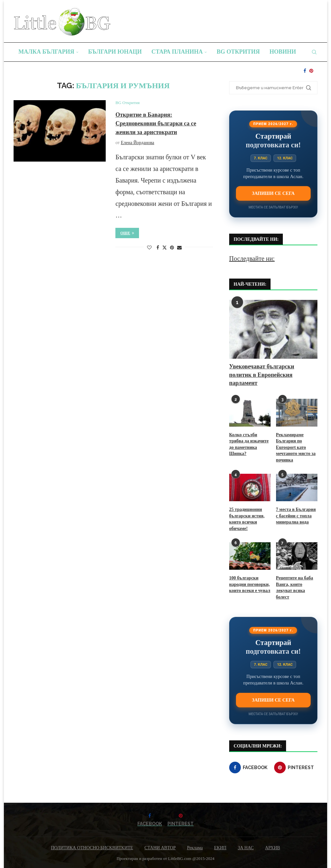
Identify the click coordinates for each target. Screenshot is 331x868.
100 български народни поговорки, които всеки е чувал (250, 584)
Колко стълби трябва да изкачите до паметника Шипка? (249, 444)
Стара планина (177, 52)
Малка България (46, 52)
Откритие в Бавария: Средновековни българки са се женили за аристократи (156, 123)
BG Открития (238, 52)
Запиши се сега (273, 193)
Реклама (195, 848)
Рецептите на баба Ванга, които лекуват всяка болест (295, 587)
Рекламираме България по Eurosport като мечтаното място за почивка (296, 447)
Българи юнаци (115, 52)
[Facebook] (305, 71)
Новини (283, 52)
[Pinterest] (311, 71)
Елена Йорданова (138, 143)
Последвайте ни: (252, 259)
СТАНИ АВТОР (160, 848)
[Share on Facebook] (158, 248)
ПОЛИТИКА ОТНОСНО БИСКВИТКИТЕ (92, 848)
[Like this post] (149, 248)
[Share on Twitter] (165, 248)
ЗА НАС (246, 848)
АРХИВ (272, 848)
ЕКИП (220, 848)
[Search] (314, 52)
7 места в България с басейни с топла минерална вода (296, 516)
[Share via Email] (179, 248)
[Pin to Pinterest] (172, 248)
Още (127, 233)
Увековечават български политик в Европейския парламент (262, 375)
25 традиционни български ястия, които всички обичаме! (247, 519)
